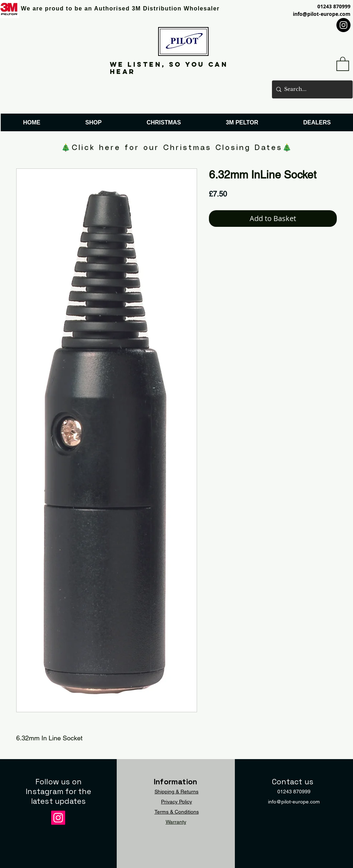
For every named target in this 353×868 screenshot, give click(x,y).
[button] (343, 63)
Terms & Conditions (177, 812)
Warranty (176, 822)
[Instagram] (343, 25)
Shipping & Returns (176, 792)
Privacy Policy (176, 802)
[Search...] (311, 89)
